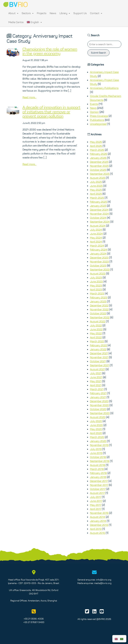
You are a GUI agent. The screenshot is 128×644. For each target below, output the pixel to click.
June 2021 (96, 377)
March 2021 (97, 389)
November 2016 (99, 513)
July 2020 (96, 421)
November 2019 (99, 445)
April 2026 (96, 146)
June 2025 (96, 186)
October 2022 (98, 313)
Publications (97, 120)
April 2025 (96, 194)
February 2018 (98, 473)
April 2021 (96, 385)
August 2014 (98, 517)
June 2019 (96, 453)
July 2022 (96, 325)
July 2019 (96, 449)
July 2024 (96, 230)
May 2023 (96, 285)
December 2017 (99, 481)
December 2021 (99, 353)
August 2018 (98, 465)
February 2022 (98, 345)
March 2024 (97, 246)
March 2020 (97, 437)
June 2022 (96, 329)
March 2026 (97, 150)
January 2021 (98, 397)
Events (94, 104)
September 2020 (100, 413)
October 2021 (98, 361)
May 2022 (96, 333)
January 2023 (98, 301)
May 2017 (96, 505)
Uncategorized (98, 124)
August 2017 (97, 493)
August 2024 (98, 226)
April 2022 (96, 337)
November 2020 (99, 405)
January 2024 (98, 254)
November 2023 (99, 261)
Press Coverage (99, 116)
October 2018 (98, 457)
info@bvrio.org (104, 580)
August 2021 (97, 369)
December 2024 (99, 210)
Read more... (29, 97)
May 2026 (96, 142)
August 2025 (98, 178)
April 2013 (96, 529)
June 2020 (96, 425)
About (13, 13)
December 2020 (99, 401)
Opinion (94, 112)
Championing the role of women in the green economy (50, 51)
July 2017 (96, 497)
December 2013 (99, 525)
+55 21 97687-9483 (34, 622)
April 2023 (96, 289)
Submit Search (98, 53)
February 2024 (99, 250)
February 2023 (99, 297)
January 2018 (98, 477)
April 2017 (96, 509)
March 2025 (97, 198)
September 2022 (100, 317)
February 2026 (99, 154)
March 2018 (97, 469)
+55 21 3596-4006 (34, 619)
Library (65, 13)
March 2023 (97, 293)
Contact (96, 13)
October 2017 (98, 489)
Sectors (28, 13)
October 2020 (98, 409)
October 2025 (98, 170)
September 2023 (100, 269)
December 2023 (99, 258)
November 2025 (99, 166)
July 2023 (96, 277)
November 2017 (99, 485)
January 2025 (98, 206)
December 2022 (99, 305)
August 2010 (98, 533)
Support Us (80, 13)
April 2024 (96, 242)
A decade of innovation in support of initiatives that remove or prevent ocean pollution (51, 112)
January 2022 (98, 349)
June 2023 (96, 281)
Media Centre (16, 22)
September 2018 (100, 461)
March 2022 (97, 341)
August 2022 (98, 321)
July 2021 (96, 373)
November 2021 (99, 357)
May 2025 (96, 190)
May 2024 (96, 238)
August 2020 (98, 417)
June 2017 (96, 501)
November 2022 (99, 309)
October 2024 (98, 218)
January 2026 (98, 158)
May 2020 (96, 429)
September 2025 (100, 174)
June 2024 (96, 234)
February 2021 (98, 393)
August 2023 (98, 273)
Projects (42, 13)
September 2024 (100, 222)
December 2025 (99, 162)
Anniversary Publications (104, 88)
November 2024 (99, 214)
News (53, 13)
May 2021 (96, 381)
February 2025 (98, 202)
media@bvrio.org (103, 583)
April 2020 (96, 433)
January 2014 (98, 521)
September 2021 (100, 365)
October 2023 (98, 265)
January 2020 (98, 441)
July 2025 (96, 182)
